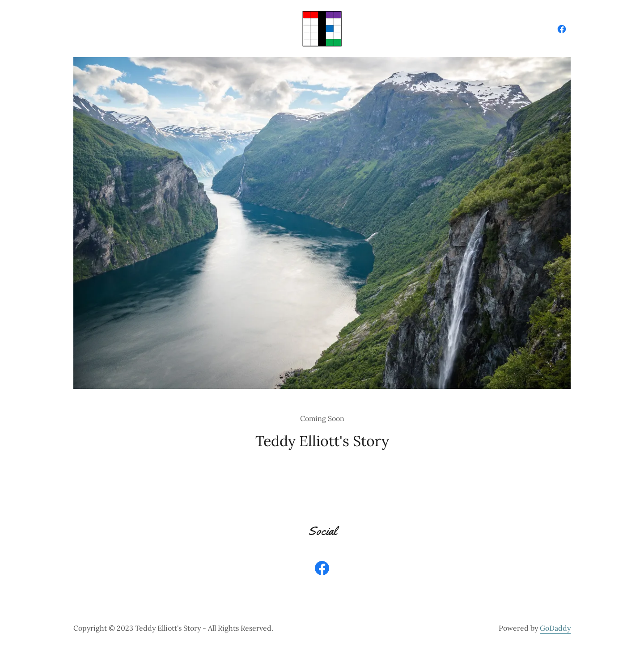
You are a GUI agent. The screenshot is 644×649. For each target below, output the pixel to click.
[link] (322, 28)
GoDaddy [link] (555, 628)
